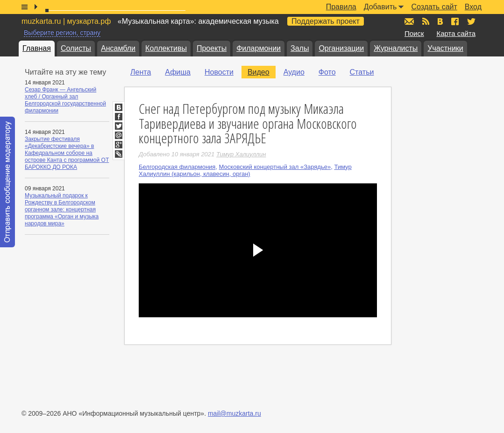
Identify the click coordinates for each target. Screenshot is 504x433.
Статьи (362, 72)
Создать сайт (434, 7)
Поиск (414, 33)
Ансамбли (118, 48)
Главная (37, 48)
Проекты (212, 48)
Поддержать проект (326, 21)
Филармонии (259, 48)
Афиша (178, 72)
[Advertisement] (448, 206)
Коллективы (166, 48)
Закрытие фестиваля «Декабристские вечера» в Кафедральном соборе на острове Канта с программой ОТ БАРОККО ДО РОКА (67, 153)
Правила (341, 7)
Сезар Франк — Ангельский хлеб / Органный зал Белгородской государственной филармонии (65, 100)
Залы (300, 48)
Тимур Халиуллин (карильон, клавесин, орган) (245, 170)
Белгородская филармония (177, 167)
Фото (327, 72)
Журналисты (396, 48)
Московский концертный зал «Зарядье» (275, 167)
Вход (473, 7)
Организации (341, 48)
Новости (219, 72)
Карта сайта (456, 33)
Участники (445, 48)
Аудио (294, 72)
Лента (141, 72)
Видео (259, 72)
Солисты (76, 48)
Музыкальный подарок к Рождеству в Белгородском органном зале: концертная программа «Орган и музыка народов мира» (62, 210)
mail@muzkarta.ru (234, 413)
